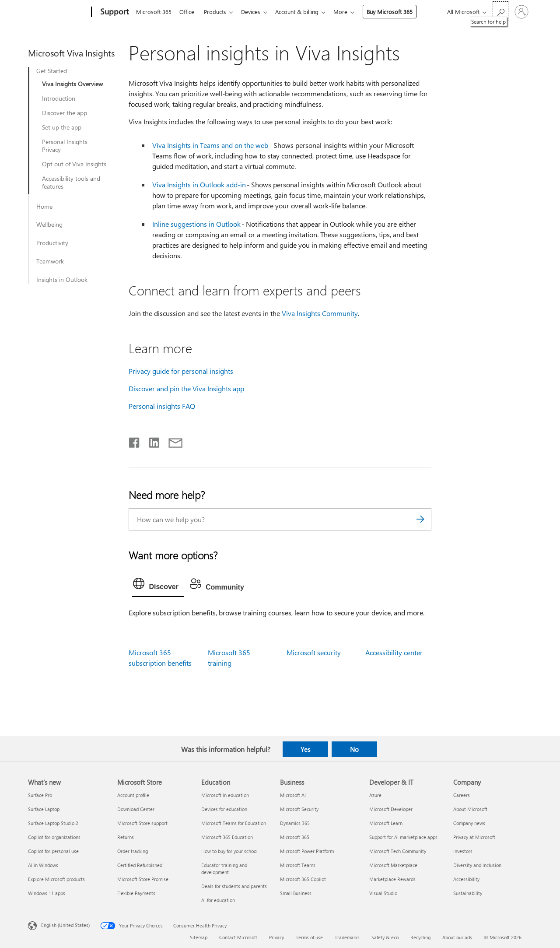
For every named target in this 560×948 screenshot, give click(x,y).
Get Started (52, 71)
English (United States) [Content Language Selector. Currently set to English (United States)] (65, 925)
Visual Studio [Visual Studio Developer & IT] (383, 893)
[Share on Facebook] (135, 441)
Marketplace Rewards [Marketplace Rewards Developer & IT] (392, 879)
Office (189, 12)
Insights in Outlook (62, 280)
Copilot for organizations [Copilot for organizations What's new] (54, 837)
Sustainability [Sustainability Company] (468, 893)
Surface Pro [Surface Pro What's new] (40, 795)
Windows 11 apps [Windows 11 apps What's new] (47, 893)
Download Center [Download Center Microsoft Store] (136, 809)
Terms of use (309, 937)
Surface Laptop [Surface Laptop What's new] (44, 809)
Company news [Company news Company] (469, 823)
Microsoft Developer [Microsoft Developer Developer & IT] (391, 809)
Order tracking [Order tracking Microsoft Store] (133, 851)
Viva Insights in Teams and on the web (210, 145)
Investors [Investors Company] (463, 851)
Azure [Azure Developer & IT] (375, 795)
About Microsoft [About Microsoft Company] (470, 809)
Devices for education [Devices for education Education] (224, 809)
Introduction (59, 98)
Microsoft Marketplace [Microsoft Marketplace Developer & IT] (393, 865)
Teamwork (50, 261)
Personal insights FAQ (162, 406)
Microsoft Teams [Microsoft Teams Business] (298, 865)
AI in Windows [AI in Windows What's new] (43, 865)
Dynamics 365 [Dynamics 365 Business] (295, 823)
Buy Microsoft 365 (398, 12)
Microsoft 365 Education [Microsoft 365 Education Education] (227, 837)
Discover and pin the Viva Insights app (186, 388)
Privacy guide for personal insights (181, 371)
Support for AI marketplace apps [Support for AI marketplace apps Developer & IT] (403, 837)
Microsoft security (314, 652)
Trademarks (347, 937)
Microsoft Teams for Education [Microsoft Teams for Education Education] (234, 823)
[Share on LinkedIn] (151, 441)
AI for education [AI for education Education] (218, 900)
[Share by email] (171, 441)
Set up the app (62, 127)
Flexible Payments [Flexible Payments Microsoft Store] (136, 893)
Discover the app (65, 113)
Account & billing (304, 12)
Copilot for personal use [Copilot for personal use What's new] (53, 851)
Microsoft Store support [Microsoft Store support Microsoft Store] (142, 823)
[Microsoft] (58, 12)
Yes (305, 749)
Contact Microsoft (238, 937)
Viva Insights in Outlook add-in (199, 184)
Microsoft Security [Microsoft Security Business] (299, 809)
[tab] (158, 586)
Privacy (276, 937)
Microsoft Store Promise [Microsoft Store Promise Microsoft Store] (143, 879)
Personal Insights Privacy (65, 146)
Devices (256, 12)
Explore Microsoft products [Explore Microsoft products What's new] (56, 879)
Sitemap (199, 937)
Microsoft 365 (154, 12)
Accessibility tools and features (71, 183)
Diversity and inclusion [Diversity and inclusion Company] (477, 865)
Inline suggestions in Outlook (196, 224)
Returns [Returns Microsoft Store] (126, 837)
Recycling (420, 937)
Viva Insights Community (320, 313)
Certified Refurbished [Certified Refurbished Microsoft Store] (140, 865)
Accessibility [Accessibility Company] (466, 879)
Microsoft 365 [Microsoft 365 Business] (295, 837)
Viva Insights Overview (72, 84)
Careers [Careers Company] (462, 795)
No (354, 749)
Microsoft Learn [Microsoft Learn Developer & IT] (386, 823)
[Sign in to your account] (521, 12)
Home (44, 207)
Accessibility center (394, 652)
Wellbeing (49, 225)
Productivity (52, 243)
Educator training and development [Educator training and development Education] (224, 869)
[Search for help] (500, 11)
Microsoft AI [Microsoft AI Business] (293, 795)
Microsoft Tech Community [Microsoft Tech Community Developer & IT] (398, 851)
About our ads (457, 937)
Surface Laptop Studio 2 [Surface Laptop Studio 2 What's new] (53, 823)
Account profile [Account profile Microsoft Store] (133, 795)
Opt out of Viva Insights (74, 164)
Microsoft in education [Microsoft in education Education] (225, 795)
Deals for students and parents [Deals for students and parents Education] (234, 886)
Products (219, 12)
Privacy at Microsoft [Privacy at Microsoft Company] (474, 837)
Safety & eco (385, 937)
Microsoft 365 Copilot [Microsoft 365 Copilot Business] (303, 879)
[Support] (114, 12)
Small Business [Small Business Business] (296, 893)
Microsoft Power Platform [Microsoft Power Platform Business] (307, 851)
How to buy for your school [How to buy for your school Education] (229, 851)
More (349, 12)
